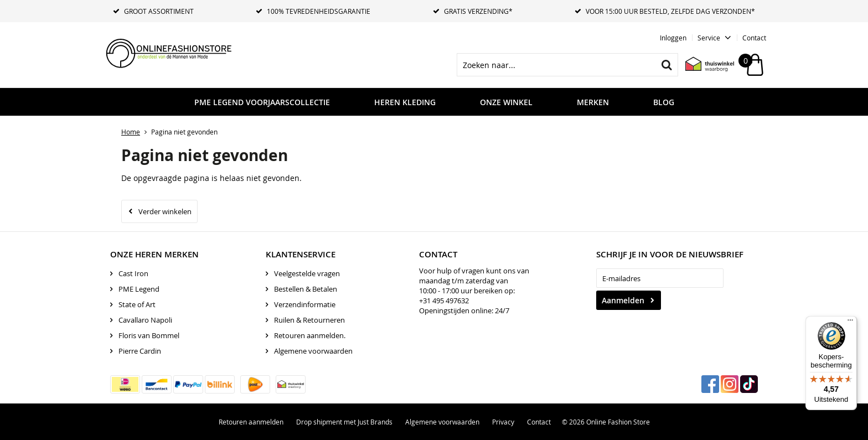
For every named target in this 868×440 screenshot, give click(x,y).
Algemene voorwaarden (313, 351)
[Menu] (850, 323)
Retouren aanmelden (251, 422)
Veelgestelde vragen (307, 273)
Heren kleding (405, 102)
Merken (593, 102)
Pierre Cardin (140, 351)
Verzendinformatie (305, 304)
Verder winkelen (165, 211)
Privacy (503, 422)
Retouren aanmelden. (310, 335)
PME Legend (139, 289)
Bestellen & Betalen (306, 289)
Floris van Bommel (149, 335)
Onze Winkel (506, 102)
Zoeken (666, 65)
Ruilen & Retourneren (309, 320)
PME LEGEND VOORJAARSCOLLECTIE (262, 102)
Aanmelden (623, 300)
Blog (664, 102)
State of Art (137, 304)
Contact (754, 38)
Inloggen (673, 38)
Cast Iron (133, 273)
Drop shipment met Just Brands (344, 422)
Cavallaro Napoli (145, 320)
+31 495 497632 (444, 301)
